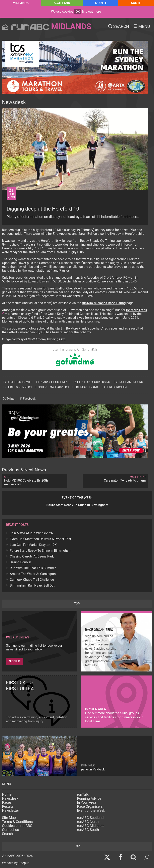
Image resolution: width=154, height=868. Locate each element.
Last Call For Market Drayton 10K (33, 545)
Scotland (62, 3)
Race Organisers (90, 807)
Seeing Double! (20, 562)
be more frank (85, 387)
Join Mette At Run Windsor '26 (31, 533)
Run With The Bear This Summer (33, 568)
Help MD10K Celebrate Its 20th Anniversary (35, 481)
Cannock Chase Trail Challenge (32, 580)
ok (78, 12)
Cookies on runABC (17, 826)
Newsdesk (10, 798)
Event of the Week (91, 811)
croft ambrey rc (129, 382)
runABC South (88, 830)
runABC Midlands (91, 826)
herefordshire (115, 387)
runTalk (83, 794)
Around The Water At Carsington (33, 574)
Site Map (9, 818)
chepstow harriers (52, 387)
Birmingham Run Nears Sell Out (32, 585)
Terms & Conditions (17, 822)
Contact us (11, 830)
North (101, 3)
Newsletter (11, 811)
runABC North (88, 822)
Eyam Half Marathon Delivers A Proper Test (41, 539)
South (136, 3)
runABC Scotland (90, 818)
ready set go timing (53, 382)
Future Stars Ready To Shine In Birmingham (41, 551)
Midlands (20, 3)
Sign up (15, 661)
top (77, 604)
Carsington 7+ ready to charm (115, 479)
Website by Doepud (16, 863)
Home (7, 794)
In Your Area (87, 802)
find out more (92, 12)
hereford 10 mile (18, 382)
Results (8, 807)
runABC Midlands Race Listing (104, 303)
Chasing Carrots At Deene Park (32, 556)
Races (7, 802)
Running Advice (89, 798)
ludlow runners (17, 387)
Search (7, 834)
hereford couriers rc (92, 382)
